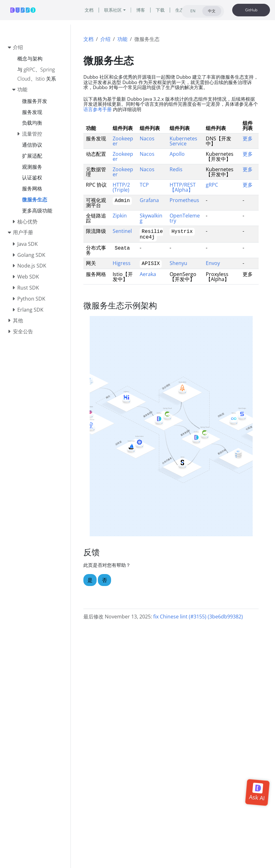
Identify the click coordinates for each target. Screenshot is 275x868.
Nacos (147, 138)
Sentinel (122, 231)
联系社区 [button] (113, 10)
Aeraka (148, 274)
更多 (248, 138)
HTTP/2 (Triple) (121, 187)
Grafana (149, 200)
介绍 (105, 39)
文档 (88, 39)
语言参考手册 (98, 109)
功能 (122, 39)
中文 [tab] (212, 11)
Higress (122, 263)
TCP (144, 185)
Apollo (177, 154)
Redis (176, 169)
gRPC (212, 185)
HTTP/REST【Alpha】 (183, 187)
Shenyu (178, 263)
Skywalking (151, 218)
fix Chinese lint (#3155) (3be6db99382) (198, 617)
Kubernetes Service (183, 141)
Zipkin (120, 216)
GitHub (251, 10)
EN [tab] (193, 11)
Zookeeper (123, 141)
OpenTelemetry (185, 218)
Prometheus (184, 200)
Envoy (213, 263)
